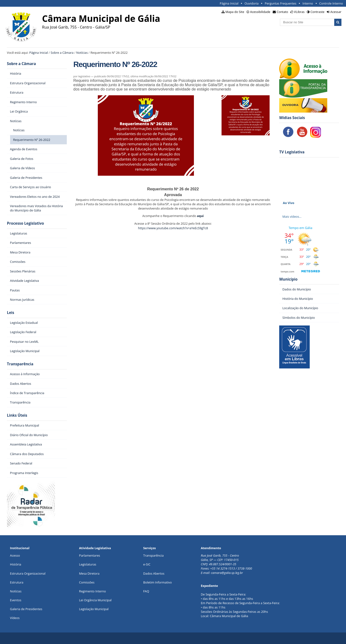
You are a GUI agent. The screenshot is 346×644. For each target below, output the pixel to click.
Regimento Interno (93, 591)
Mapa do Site (235, 12)
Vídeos (15, 618)
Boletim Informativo (158, 582)
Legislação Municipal (94, 609)
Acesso (15, 555)
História (16, 564)
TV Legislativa (292, 152)
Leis (11, 313)
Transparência (20, 364)
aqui (200, 216)
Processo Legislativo (25, 223)
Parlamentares (90, 555)
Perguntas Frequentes (281, 3)
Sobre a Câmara (62, 53)
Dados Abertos (154, 573)
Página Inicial (229, 3)
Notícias (82, 53)
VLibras (299, 12)
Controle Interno (331, 3)
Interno (308, 3)
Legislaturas (88, 564)
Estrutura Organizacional (28, 573)
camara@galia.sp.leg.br (227, 573)
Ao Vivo (289, 203)
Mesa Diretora (89, 573)
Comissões (87, 582)
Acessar (336, 12)
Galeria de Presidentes (26, 609)
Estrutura (17, 582)
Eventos (16, 600)
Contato (283, 12)
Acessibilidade (260, 12)
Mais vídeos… (292, 217)
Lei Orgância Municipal (95, 600)
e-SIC (147, 564)
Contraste (317, 12)
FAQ (146, 591)
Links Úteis (17, 415)
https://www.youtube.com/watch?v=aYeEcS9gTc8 (173, 228)
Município (288, 279)
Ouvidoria (252, 3)
